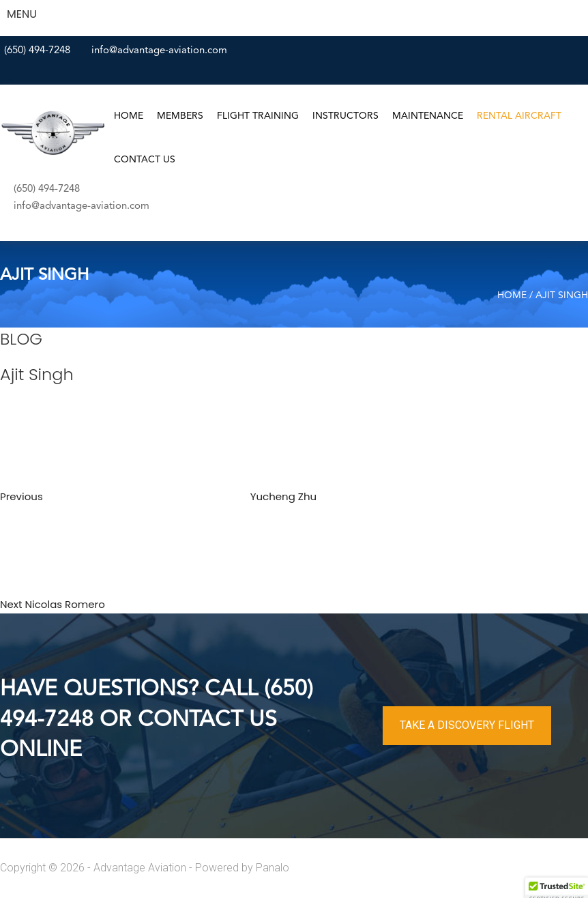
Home (129, 116)
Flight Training (258, 116)
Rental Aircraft (519, 116)
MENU (22, 14)
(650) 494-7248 (37, 51)
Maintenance (428, 116)
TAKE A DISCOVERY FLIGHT (467, 725)
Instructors (346, 116)
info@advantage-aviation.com (159, 51)
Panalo (273, 868)
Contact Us (145, 160)
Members (180, 116)
